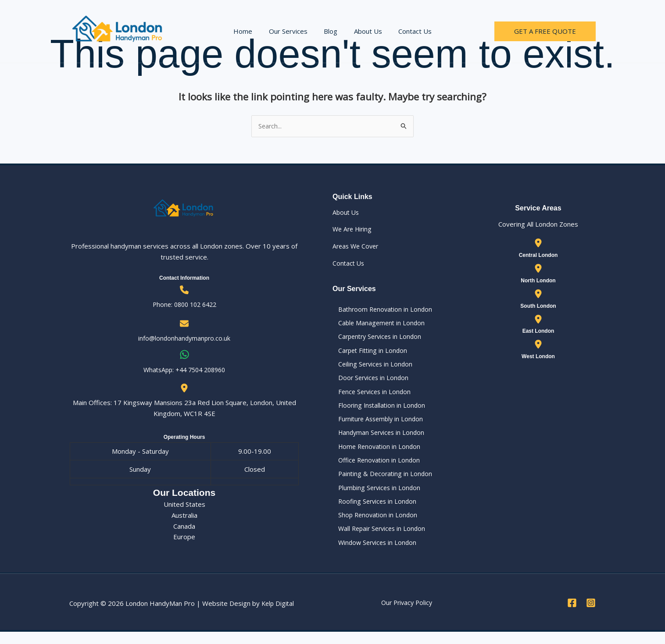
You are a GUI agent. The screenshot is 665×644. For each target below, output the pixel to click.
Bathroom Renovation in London (381, 310)
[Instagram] (591, 615)
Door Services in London (369, 382)
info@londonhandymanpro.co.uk (184, 339)
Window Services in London (374, 554)
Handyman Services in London (378, 439)
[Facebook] (572, 615)
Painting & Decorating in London (381, 482)
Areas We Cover (357, 247)
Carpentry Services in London (377, 339)
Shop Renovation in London (373, 526)
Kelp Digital (279, 616)
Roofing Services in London (373, 511)
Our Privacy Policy (407, 615)
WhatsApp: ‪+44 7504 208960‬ (184, 370)
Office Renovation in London (375, 468)
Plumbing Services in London (375, 497)
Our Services (291, 31)
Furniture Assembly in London (377, 425)
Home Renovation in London (375, 454)
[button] (545, 31)
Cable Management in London (377, 324)
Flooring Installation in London (377, 411)
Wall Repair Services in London (378, 540)
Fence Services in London (370, 396)
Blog (331, 31)
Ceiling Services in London (371, 367)
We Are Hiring (354, 230)
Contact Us (408, 31)
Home (249, 31)
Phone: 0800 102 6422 (184, 305)
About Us (365, 31)
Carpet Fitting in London (368, 353)
